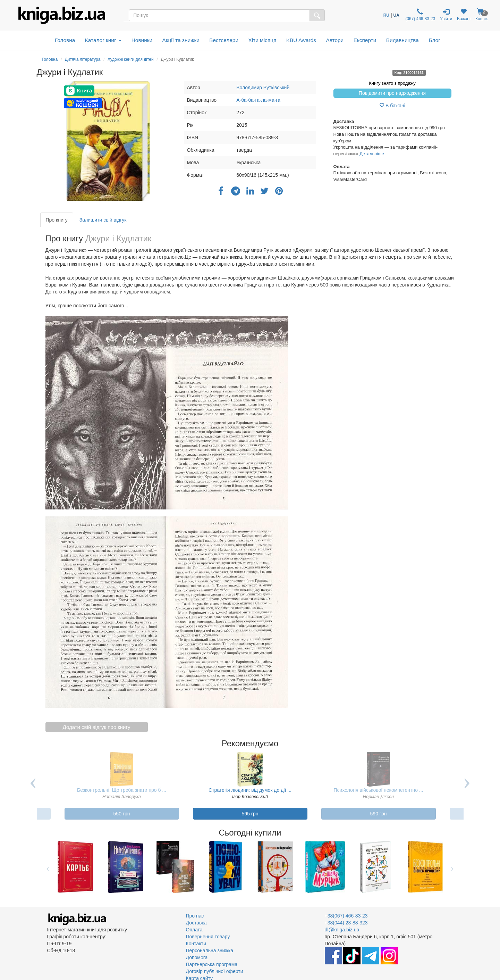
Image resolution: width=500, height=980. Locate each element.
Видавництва (402, 40)
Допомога (197, 957)
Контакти (196, 944)
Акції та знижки (181, 40)
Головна (65, 40)
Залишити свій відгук (103, 220)
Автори (335, 40)
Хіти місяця (262, 40)
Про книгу (57, 220)
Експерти (365, 40)
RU (386, 15)
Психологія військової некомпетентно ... (379, 790)
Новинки (142, 40)
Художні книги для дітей (131, 59)
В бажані (392, 106)
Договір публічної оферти (215, 971)
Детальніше (372, 154)
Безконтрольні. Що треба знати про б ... (122, 790)
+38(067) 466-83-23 (346, 916)
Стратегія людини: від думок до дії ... (250, 790)
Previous (33, 788)
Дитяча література (83, 59)
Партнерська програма (212, 964)
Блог (434, 40)
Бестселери (224, 40)
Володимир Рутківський (263, 88)
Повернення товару (208, 937)
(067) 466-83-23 (420, 15)
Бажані (464, 15)
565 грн (250, 814)
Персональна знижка (210, 950)
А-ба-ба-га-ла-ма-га (258, 100)
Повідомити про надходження (392, 93)
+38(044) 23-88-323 (346, 923)
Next (467, 788)
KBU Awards (301, 40)
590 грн (379, 814)
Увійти (446, 15)
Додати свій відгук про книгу (97, 727)
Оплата (194, 930)
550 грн (122, 814)
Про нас (195, 916)
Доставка (196, 923)
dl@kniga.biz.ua (342, 930)
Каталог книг (103, 40)
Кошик (482, 15)
